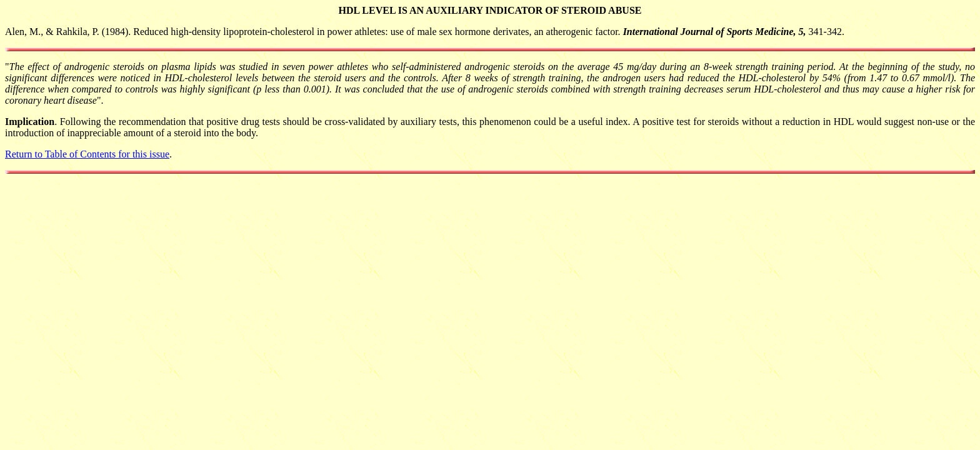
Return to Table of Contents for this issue (87, 154)
